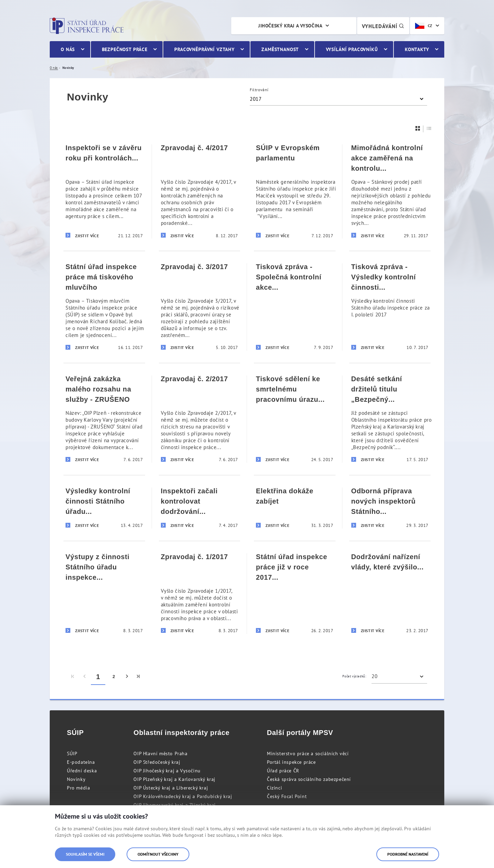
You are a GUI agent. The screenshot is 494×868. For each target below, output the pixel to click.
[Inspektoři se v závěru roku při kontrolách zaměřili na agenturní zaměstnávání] (104, 191)
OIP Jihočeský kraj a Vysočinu (167, 771)
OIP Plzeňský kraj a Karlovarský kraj (174, 779)
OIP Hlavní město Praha (160, 754)
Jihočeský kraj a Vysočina (290, 26)
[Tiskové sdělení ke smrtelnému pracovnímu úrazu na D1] (295, 419)
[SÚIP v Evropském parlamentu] (295, 191)
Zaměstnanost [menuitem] (280, 49)
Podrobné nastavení (408, 854)
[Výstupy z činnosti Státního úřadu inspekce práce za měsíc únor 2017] (104, 593)
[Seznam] (429, 128)
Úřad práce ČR (283, 771)
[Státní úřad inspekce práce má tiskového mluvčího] (104, 307)
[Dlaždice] (418, 128)
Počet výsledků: (354, 676)
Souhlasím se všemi (85, 854)
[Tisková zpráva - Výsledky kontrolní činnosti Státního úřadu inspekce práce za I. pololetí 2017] (390, 307)
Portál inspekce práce (291, 762)
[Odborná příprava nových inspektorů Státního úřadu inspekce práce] (390, 508)
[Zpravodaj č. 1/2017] (200, 593)
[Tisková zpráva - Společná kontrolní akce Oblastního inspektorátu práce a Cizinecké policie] (295, 307)
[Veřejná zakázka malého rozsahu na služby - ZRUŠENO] (104, 419)
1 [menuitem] (98, 677)
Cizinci (274, 788)
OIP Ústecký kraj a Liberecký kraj (171, 788)
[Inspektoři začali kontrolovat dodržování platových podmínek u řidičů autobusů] (200, 508)
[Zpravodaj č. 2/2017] (200, 419)
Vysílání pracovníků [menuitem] (352, 49)
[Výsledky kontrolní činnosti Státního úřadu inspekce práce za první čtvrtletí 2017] (104, 508)
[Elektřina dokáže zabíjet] (295, 508)
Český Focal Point (287, 796)
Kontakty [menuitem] (417, 49)
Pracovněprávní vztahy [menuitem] (204, 49)
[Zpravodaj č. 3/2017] (200, 307)
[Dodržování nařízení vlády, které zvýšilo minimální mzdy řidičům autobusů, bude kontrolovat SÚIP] (390, 593)
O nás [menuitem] (68, 49)
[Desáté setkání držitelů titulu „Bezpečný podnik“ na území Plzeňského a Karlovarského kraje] (390, 419)
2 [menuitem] (114, 677)
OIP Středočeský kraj (157, 762)
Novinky (76, 779)
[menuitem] (73, 677)
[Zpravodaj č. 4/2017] (200, 191)
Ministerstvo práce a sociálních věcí (308, 754)
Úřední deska (82, 771)
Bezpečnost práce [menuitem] (125, 49)
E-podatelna (81, 762)
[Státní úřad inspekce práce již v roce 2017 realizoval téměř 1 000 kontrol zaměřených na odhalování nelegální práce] (295, 593)
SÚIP (72, 754)
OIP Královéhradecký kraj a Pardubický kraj (183, 796)
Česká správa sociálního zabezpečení (309, 779)
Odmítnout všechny (158, 854)
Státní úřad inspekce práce (87, 26)
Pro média (78, 788)
